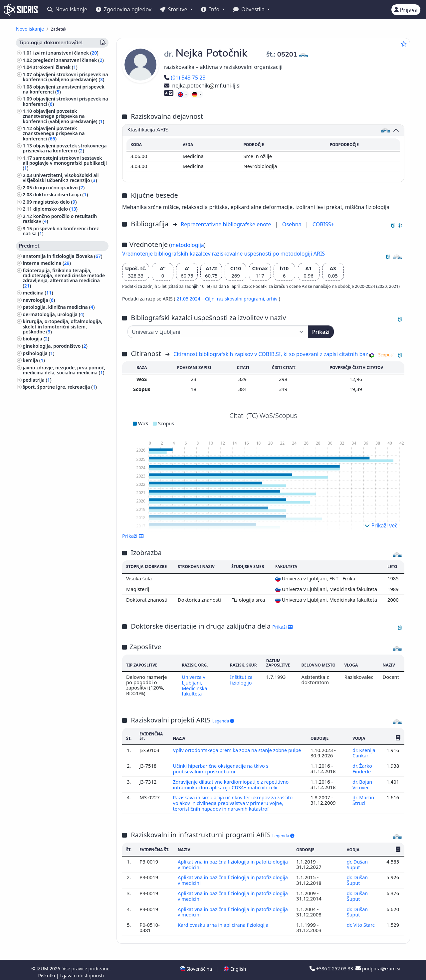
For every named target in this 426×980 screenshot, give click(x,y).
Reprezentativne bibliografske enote (227, 224)
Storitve (174, 9)
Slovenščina (196, 965)
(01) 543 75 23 (185, 78)
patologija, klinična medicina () (59, 307)
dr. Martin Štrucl (363, 798)
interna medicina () (47, 263)
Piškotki (47, 971)
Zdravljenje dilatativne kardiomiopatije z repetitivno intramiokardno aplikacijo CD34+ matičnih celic (232, 783)
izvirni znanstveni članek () (66, 53)
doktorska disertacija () (61, 195)
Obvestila (250, 9)
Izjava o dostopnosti (82, 971)
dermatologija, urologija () (54, 314)
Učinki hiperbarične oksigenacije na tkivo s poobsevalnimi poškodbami (222, 767)
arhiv (273, 299)
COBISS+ (323, 224)
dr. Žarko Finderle (362, 767)
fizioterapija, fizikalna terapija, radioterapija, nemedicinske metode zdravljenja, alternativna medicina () (64, 278)
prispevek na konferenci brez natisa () (61, 231)
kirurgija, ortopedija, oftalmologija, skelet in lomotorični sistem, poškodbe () (62, 326)
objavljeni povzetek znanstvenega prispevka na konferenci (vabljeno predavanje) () (63, 116)
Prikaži (321, 332)
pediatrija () (37, 380)
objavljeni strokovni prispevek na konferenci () (65, 101)
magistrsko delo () (55, 202)
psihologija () (38, 353)
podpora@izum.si (378, 964)
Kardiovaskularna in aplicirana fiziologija (224, 920)
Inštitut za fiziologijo (241, 680)
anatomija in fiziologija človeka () (62, 256)
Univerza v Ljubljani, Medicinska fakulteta (194, 685)
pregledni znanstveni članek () (69, 60)
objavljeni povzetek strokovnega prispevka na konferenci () (65, 148)
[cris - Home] (21, 10)
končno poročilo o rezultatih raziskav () (60, 219)
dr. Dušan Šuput (357, 862)
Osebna (293, 224)
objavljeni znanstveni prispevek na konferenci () (64, 89)
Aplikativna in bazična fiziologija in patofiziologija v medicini (217, 862)
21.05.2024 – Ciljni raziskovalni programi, (221, 299)
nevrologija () (39, 300)
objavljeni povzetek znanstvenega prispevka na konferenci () (54, 133)
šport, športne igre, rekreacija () (60, 387)
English (235, 965)
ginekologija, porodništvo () (55, 346)
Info (211, 9)
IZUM (43, 964)
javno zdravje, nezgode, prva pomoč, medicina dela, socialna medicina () (64, 370)
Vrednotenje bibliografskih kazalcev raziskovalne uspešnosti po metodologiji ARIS (223, 254)
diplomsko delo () (55, 209)
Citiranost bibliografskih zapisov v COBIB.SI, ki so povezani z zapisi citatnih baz (271, 354)
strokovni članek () (55, 67)
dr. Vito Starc (361, 920)
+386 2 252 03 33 (332, 964)
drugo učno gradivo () (59, 188)
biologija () (36, 339)
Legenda (223, 720)
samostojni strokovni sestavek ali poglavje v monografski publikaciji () (65, 163)
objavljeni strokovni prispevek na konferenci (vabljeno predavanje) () (65, 77)
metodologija (187, 245)
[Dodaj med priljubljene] (404, 44)
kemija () (34, 360)
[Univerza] (218, 332)
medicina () (38, 293)
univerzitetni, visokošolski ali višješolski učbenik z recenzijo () (61, 178)
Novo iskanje (67, 9)
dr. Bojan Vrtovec (362, 783)
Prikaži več (381, 525)
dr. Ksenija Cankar (364, 752)
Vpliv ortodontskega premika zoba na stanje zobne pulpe (231, 752)
